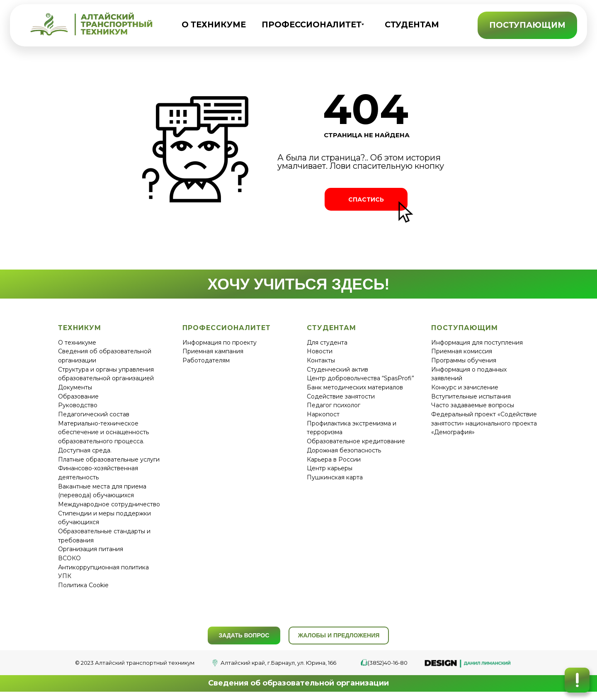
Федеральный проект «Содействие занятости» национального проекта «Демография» (484, 423)
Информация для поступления (477, 343)
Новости (320, 351)
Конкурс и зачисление (465, 387)
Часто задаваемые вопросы (473, 405)
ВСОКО (69, 558)
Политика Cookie (83, 585)
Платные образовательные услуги (109, 459)
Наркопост (323, 414)
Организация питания (91, 549)
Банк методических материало (353, 387)
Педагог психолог (334, 405)
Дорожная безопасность (344, 450)
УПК (65, 576)
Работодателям (206, 360)
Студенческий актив (337, 369)
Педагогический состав (94, 414)
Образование (78, 396)
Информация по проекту (220, 343)
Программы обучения (464, 360)
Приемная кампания (213, 351)
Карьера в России (334, 459)
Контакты (321, 360)
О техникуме (77, 343)
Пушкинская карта (335, 477)
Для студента (327, 343)
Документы (75, 387)
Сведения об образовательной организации (298, 683)
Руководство (78, 405)
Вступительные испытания (471, 396)
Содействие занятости (341, 396)
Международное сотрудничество (109, 504)
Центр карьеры (330, 468)
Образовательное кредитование (356, 441)
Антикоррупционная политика (103, 567)
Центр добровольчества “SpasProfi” (360, 378)
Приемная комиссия (462, 351)
